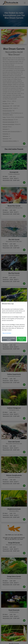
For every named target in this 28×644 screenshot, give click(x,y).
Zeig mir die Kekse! (7, 333)
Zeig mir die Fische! (21, 339)
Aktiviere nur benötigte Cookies (9, 339)
